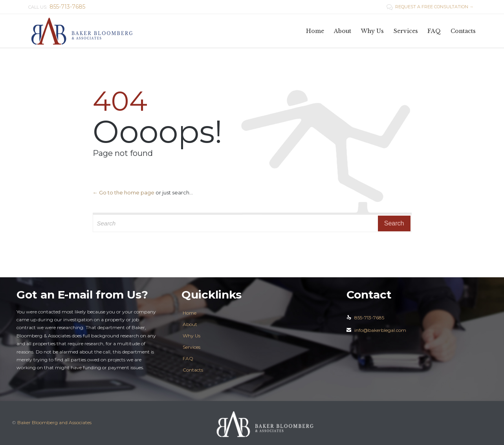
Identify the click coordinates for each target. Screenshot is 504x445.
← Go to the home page (124, 192)
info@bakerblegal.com (376, 330)
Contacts (193, 370)
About (190, 324)
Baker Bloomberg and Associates (54, 422)
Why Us (192, 336)
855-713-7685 (365, 318)
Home (190, 313)
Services (192, 347)
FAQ (188, 358)
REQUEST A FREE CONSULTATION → (430, 7)
